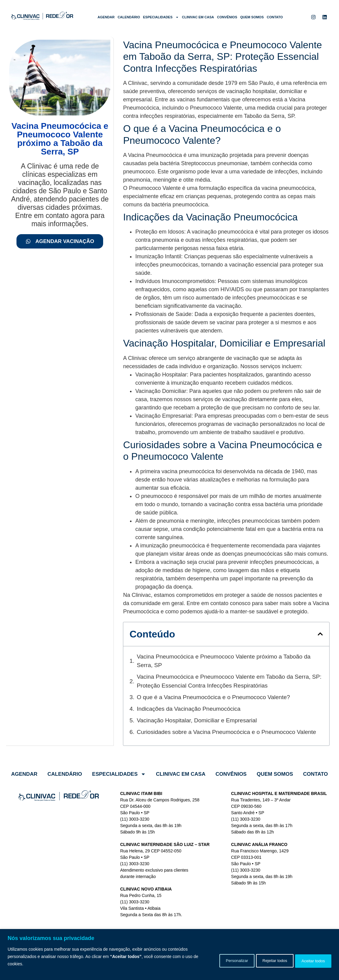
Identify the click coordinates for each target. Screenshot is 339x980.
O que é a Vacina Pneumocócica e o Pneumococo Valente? (213, 697)
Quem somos (252, 17)
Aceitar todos (310, 960)
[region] (169, 955)
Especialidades (161, 17)
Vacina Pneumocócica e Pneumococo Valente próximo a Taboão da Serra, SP (224, 661)
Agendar (106, 17)
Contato (275, 17)
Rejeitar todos (264, 960)
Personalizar (219, 960)
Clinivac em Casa (198, 17)
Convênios (227, 17)
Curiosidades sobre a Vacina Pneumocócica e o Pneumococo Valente (226, 732)
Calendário (129, 17)
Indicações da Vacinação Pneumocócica (189, 709)
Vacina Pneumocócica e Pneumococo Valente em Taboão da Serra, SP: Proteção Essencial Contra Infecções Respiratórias (229, 681)
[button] (320, 634)
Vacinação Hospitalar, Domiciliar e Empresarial (197, 720)
